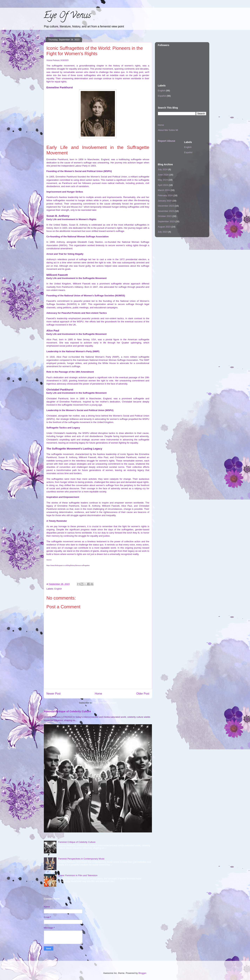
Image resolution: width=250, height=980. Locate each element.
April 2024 (163, 185)
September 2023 (166, 221)
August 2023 (164, 227)
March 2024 (164, 190)
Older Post (143, 694)
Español (162, 96)
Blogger (142, 973)
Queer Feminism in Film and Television (78, 875)
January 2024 (165, 201)
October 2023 (165, 216)
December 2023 (166, 206)
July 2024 (163, 169)
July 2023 (163, 232)
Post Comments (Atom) (105, 703)
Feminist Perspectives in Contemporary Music (81, 859)
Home (98, 694)
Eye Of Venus (67, 16)
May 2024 (163, 180)
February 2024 (165, 195)
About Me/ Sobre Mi (168, 130)
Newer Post (54, 694)
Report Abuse (167, 141)
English (58, 589)
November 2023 (166, 211)
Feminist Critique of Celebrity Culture (67, 711)
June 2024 (163, 175)
